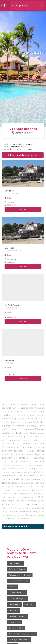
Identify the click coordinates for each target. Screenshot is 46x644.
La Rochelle (15, 604)
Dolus (27, 575)
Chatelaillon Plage (17, 599)
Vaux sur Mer (29, 634)
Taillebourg (14, 575)
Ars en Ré (14, 634)
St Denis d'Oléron (17, 593)
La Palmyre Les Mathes (19, 640)
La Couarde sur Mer (18, 616)
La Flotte (14, 610)
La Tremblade (16, 563)
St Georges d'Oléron (18, 581)
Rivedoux (29, 604)
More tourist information (17, 526)
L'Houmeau (14, 622)
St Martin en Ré (16, 628)
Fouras (13, 587)
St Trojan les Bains (17, 569)
